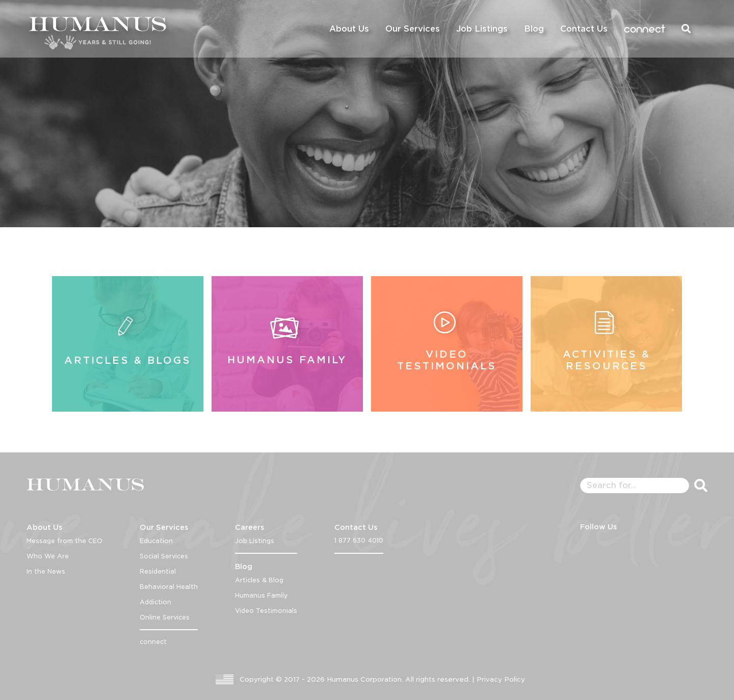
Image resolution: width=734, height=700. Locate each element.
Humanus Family (261, 595)
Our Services (413, 29)
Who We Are (48, 556)
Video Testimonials (266, 611)
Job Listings (482, 29)
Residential (158, 571)
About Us (349, 29)
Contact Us (584, 29)
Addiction (155, 602)
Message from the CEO (64, 541)
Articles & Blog (259, 580)
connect (645, 29)
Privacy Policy (501, 679)
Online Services (165, 617)
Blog (534, 29)
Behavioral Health (169, 587)
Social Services (164, 556)
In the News (46, 571)
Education (156, 541)
